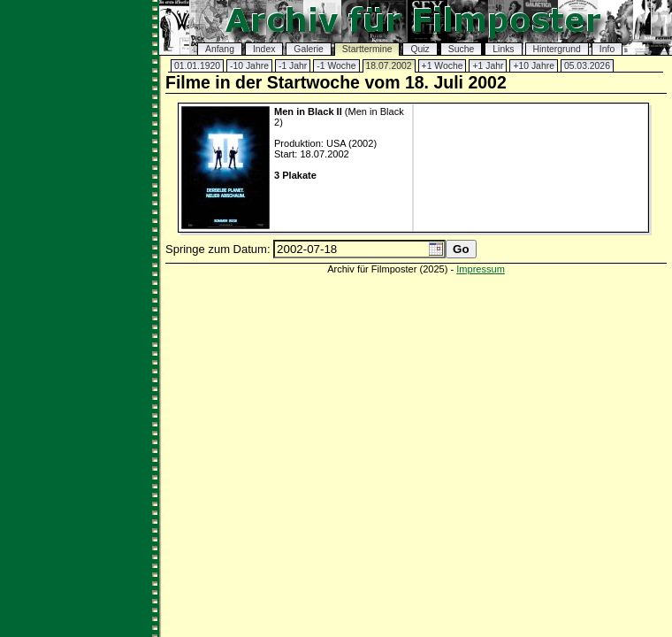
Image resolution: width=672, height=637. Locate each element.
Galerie (309, 49)
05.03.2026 (587, 66)
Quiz (420, 49)
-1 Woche (336, 66)
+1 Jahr (488, 66)
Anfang (220, 49)
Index (264, 49)
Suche (461, 49)
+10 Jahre (534, 66)
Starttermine (367, 49)
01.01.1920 (197, 66)
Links (503, 49)
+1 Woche (443, 66)
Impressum (481, 269)
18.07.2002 (389, 66)
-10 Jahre (249, 66)
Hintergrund (557, 49)
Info (607, 49)
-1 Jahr (293, 66)
